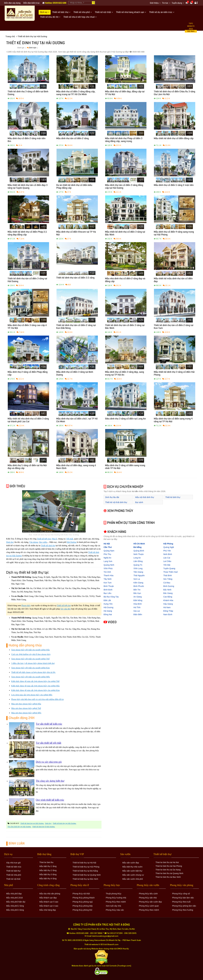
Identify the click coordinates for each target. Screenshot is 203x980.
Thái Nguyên (139, 575)
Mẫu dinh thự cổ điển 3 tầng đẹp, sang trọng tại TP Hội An (124, 374)
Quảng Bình (139, 551)
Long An (137, 558)
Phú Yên (167, 551)
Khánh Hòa (168, 600)
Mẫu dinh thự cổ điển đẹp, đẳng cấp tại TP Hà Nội (125, 93)
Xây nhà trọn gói (13, 863)
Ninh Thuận (139, 554)
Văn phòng (34, 542)
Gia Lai (137, 611)
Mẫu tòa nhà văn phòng (50, 894)
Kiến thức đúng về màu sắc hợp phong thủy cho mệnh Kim (35, 690)
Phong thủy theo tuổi (181, 902)
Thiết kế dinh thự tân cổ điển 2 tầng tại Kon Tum (174, 327)
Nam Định (168, 614)
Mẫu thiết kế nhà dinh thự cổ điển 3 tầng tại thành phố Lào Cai (28, 420)
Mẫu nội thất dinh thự (145, 497)
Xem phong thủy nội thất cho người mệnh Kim (31, 668)
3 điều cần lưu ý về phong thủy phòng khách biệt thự (33, 663)
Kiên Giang (138, 583)
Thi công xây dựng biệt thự (50, 781)
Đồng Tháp (168, 611)
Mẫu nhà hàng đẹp (48, 910)
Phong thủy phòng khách (84, 898)
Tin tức (165, 3)
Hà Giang (108, 611)
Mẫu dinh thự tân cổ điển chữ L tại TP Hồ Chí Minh (77, 420)
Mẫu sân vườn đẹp (131, 863)
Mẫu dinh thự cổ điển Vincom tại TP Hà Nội (76, 234)
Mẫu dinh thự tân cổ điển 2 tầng (72, 139)
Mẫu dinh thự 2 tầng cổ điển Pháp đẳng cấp (28, 374)
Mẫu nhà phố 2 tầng (15, 906)
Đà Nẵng (138, 547)
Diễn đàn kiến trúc (32, 3)
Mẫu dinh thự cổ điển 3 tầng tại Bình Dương (75, 374)
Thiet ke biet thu (46, 862)
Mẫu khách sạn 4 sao (49, 906)
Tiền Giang (138, 572)
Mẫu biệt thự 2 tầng (48, 870)
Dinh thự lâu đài (112, 497)
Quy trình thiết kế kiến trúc (50, 800)
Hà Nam (167, 607)
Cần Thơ (108, 547)
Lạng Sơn (108, 561)
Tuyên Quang (169, 568)
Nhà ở (54, 539)
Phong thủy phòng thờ (82, 910)
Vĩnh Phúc (108, 568)
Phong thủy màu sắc (115, 910)
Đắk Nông (138, 600)
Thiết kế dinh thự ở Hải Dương (43, 827)
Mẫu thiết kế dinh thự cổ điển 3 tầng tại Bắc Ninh (125, 234)
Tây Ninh (108, 579)
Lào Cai (167, 558)
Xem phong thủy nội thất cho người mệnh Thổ (30, 659)
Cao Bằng (168, 597)
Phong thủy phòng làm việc (184, 906)
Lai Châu (167, 561)
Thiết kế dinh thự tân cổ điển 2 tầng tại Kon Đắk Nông (76, 327)
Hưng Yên (108, 604)
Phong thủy (26, 606)
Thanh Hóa (108, 575)
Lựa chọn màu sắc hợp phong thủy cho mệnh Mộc (32, 695)
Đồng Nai (108, 614)
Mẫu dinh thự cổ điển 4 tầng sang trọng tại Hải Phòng (174, 234)
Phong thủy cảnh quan (149, 906)
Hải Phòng (168, 544)
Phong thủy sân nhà (148, 898)
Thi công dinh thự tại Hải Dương (19, 827)
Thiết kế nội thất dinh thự (116, 502)
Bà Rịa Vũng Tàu (111, 597)
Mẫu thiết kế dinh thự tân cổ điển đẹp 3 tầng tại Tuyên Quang (28, 187)
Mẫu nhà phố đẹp (14, 894)
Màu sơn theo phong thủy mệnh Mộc (26, 713)
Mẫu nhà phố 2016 (14, 898)
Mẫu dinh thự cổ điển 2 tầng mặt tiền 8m (27, 140)
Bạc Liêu (107, 593)
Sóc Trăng (168, 579)
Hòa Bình (138, 604)
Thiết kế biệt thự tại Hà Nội (84, 863)
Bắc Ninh (167, 590)
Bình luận (32, 48)
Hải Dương (72, 542)
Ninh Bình (168, 554)
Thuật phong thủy (113, 894)
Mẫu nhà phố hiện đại (16, 902)
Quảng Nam (109, 551)
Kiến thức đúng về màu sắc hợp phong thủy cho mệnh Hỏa (35, 686)
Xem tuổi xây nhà (113, 906)
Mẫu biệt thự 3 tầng (48, 874)
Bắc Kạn (137, 593)
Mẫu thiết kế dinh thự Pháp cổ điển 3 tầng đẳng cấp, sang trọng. (124, 140)
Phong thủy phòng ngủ (83, 902)
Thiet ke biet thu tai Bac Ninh (168, 877)
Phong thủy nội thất (81, 894)
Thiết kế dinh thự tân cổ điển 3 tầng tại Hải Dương (27, 280)
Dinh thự (10, 542)
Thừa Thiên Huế (171, 572)
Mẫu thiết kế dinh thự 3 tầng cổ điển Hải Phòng (174, 374)
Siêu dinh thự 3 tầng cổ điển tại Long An (125, 419)
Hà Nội (107, 544)
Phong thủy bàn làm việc (183, 898)
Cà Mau (167, 583)
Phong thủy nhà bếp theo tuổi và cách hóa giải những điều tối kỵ (37, 699)
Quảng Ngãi (169, 547)
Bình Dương (169, 586)
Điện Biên (138, 614)
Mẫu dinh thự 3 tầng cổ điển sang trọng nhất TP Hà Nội (125, 467)
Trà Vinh (107, 572)
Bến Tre (137, 590)
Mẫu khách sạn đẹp (48, 898)
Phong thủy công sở (181, 894)
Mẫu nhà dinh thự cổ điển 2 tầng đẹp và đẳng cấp (125, 280)
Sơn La (137, 579)
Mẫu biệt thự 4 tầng (48, 879)
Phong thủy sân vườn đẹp (150, 902)
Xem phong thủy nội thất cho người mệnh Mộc (31, 677)
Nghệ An (107, 558)
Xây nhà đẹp (66, 609)
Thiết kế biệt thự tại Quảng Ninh (87, 875)
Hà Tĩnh (137, 607)
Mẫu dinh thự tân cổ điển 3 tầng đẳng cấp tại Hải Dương (124, 187)
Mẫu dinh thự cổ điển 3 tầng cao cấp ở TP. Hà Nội (27, 327)
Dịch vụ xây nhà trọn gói (49, 762)
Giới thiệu (154, 3)
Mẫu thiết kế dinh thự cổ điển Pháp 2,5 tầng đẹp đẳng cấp (27, 234)
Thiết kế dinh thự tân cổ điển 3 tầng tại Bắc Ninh (125, 327)
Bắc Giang (168, 593)
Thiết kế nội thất (13, 879)
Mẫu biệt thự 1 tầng (48, 866)
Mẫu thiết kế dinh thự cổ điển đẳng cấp (174, 139)
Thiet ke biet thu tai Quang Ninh (169, 873)
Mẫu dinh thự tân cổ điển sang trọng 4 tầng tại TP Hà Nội (173, 420)
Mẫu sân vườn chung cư (133, 875)
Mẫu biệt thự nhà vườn (132, 867)
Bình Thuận (109, 586)
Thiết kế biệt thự (44, 539)
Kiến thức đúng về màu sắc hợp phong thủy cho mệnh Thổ (35, 681)
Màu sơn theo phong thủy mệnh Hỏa (26, 704)
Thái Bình (168, 575)
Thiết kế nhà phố (14, 875)
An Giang (138, 597)
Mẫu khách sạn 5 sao (49, 902)
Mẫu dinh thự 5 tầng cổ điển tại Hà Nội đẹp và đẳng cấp (27, 467)
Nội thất (70, 539)
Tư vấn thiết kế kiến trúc (49, 724)
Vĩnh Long (138, 568)
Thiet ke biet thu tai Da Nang (168, 870)
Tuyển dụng (177, 3)
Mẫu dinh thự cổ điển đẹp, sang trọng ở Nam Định (76, 467)
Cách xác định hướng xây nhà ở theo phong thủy (31, 654)
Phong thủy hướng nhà (116, 898)
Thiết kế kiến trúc (14, 867)
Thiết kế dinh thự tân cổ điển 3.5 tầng (75, 278)
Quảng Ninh (109, 565)
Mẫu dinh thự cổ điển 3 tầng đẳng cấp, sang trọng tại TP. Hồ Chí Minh (76, 93)
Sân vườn (43, 542)
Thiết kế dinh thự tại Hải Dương (32, 823)
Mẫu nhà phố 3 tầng (15, 910)
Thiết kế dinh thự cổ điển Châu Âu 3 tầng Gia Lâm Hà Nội (174, 93)
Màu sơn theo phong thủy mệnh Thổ (26, 708)
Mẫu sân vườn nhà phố (133, 879)
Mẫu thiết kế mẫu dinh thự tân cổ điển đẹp (173, 280)
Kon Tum (108, 583)
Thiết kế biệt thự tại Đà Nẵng (85, 871)
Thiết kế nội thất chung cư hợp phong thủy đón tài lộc (33, 672)
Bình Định (108, 590)
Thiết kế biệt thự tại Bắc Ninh (85, 879)
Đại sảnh (139, 502)
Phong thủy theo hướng (183, 910)
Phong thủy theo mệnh (116, 902)
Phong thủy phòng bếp (83, 906)
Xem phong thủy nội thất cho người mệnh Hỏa (30, 650)
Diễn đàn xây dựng (12, 3)
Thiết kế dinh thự (48, 546)
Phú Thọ (107, 554)
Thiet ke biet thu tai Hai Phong (169, 866)
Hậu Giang (168, 604)
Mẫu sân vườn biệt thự (132, 871)
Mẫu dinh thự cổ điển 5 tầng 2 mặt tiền (174, 186)
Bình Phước (139, 586)
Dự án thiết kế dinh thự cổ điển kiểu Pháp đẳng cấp (74, 187)
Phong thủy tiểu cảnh (148, 894)
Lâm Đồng (138, 561)
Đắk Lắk (107, 600)
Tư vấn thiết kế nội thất (49, 743)
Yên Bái (167, 565)
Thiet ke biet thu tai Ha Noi (167, 862)
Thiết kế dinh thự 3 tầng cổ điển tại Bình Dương (28, 93)
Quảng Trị (138, 565)
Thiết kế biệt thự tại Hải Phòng (86, 867)
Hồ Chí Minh (139, 544)
